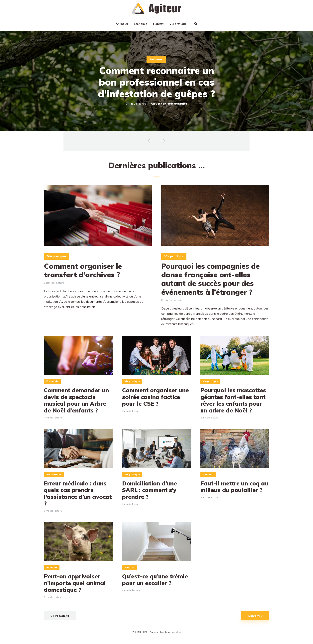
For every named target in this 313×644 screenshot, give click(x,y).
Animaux (122, 24)
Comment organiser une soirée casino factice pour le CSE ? (156, 397)
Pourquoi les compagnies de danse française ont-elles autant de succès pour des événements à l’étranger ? (210, 279)
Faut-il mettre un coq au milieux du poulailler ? (234, 487)
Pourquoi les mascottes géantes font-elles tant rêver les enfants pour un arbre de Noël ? (233, 400)
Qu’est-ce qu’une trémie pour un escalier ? (155, 580)
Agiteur (154, 632)
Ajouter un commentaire (169, 104)
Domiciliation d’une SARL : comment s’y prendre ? (150, 490)
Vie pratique (178, 24)
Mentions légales (170, 632)
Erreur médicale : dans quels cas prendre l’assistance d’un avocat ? (78, 493)
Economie (141, 24)
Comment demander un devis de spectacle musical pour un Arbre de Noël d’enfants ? (76, 400)
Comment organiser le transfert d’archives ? (83, 270)
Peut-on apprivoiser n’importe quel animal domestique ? (75, 583)
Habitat (158, 24)
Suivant (254, 616)
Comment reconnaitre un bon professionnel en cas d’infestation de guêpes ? (157, 82)
